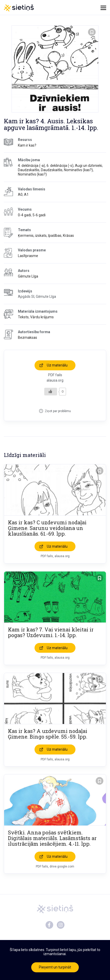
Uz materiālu (57, 365)
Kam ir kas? (27, 145)
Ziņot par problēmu (58, 411)
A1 (26, 195)
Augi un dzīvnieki (89, 166)
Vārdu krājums (42, 317)
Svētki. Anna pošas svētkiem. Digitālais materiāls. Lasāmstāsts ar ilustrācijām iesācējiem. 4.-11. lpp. (52, 838)
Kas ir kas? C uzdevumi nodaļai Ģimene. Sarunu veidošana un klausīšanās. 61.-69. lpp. (47, 528)
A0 (20, 195)
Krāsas (68, 236)
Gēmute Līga (28, 276)
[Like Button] (51, 392)
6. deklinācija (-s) (60, 166)
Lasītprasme (28, 256)
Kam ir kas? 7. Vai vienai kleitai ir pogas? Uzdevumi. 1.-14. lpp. (51, 632)
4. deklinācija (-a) (31, 166)
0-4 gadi (24, 215)
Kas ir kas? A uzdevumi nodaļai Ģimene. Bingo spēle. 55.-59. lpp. (48, 734)
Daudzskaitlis (29, 170)
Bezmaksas (27, 338)
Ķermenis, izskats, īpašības (40, 236)
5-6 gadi (39, 215)
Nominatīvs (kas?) (78, 170)
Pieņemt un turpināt (55, 967)
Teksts (23, 317)
